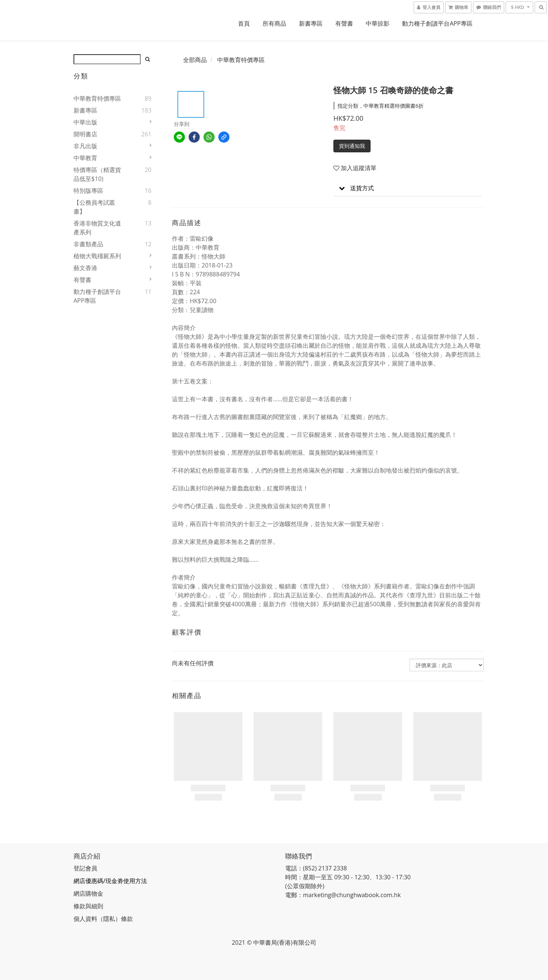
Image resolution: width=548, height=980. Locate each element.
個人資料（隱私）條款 (103, 919)
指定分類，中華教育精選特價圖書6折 (381, 106)
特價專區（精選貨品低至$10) (97, 174)
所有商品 (274, 23)
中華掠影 (378, 23)
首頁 (244, 23)
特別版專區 (88, 191)
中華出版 (85, 122)
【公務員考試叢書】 (94, 207)
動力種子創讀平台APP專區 (437, 23)
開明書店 (85, 134)
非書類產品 (88, 244)
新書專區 (311, 23)
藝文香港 (85, 268)
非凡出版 (85, 146)
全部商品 (195, 60)
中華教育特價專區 (97, 98)
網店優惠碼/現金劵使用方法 (110, 881)
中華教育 (85, 158)
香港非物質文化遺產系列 (97, 228)
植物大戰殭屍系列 (97, 256)
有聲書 (344, 23)
